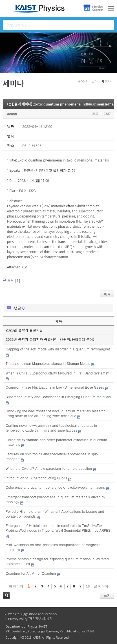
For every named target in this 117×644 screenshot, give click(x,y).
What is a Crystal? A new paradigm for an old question (49, 468)
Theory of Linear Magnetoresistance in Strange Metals (48, 363)
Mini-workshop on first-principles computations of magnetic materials (53, 547)
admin (12, 114)
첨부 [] (14, 280)
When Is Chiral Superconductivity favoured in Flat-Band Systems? (57, 373)
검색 (6, 595)
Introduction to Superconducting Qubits (36, 478)
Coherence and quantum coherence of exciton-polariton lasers (55, 487)
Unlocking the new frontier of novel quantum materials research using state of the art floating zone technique (56, 413)
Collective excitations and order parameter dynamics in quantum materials (56, 442)
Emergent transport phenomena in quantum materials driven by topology (55, 499)
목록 (107, 294)
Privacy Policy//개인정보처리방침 (30, 619)
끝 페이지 (103, 586)
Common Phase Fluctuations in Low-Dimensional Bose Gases (55, 387)
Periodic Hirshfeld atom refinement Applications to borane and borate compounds (55, 514)
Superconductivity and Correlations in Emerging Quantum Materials (58, 397)
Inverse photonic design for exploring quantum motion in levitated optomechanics (57, 561)
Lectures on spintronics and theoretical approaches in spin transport (52, 456)
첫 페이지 (14, 586)
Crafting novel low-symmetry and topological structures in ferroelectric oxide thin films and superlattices (51, 428)
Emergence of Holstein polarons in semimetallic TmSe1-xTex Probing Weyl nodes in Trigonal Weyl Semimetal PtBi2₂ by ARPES (58, 528)
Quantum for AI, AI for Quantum (31, 573)
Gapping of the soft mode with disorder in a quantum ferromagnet (58, 349)
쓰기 (107, 595)
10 (88, 586)
